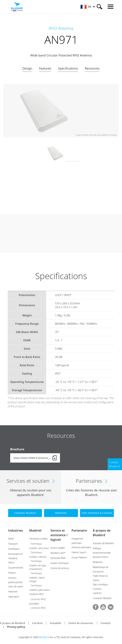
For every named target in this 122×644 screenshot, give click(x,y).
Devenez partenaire (81, 547)
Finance (12, 573)
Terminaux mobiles (39, 539)
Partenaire (79, 530)
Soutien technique (60, 563)
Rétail (11, 539)
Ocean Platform (79, 557)
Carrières (97, 593)
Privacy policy (16, 627)
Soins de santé (15, 586)
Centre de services (60, 568)
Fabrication (14, 597)
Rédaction (98, 562)
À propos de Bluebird (103, 543)
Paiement (13, 592)
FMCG (11, 563)
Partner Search (79, 552)
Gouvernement (16, 568)
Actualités (55, 623)
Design (27, 68)
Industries (16, 530)
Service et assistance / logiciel (59, 535)
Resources (92, 68)
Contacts (106, 623)
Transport (13, 544)
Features (45, 68)
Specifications (68, 68)
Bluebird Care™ (58, 553)
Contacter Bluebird (102, 598)
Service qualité (58, 548)
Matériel (35, 530)
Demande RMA (58, 558)
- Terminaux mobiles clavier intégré (37, 577)
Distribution (14, 549)
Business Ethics (101, 557)
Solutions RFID (36, 594)
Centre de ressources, (81, 623)
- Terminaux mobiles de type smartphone (38, 565)
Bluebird (44, 637)
